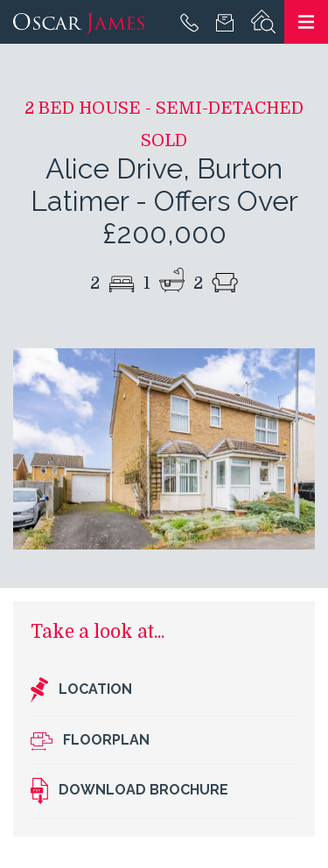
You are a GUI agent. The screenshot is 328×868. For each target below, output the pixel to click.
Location (81, 690)
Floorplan (90, 741)
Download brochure (129, 791)
